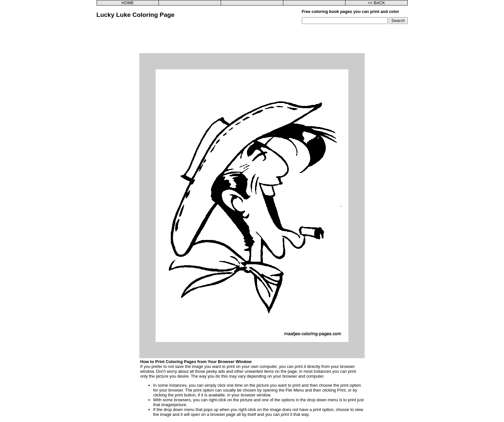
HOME (128, 3)
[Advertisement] (252, 39)
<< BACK (376, 3)
